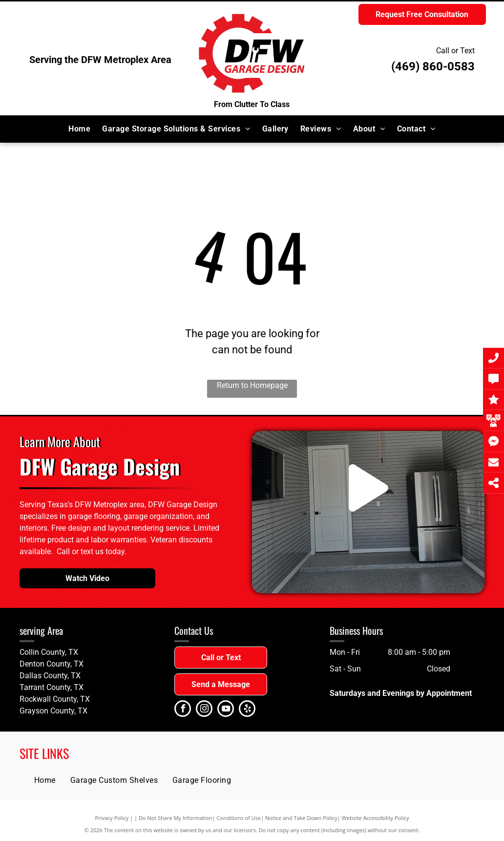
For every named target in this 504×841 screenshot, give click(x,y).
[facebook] (183, 710)
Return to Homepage (252, 385)
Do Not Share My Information (176, 818)
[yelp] (247, 710)
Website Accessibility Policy (376, 818)
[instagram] (204, 710)
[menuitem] (79, 129)
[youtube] (226, 710)
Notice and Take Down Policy (301, 818)
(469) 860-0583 (433, 66)
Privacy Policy (112, 818)
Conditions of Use (239, 818)
